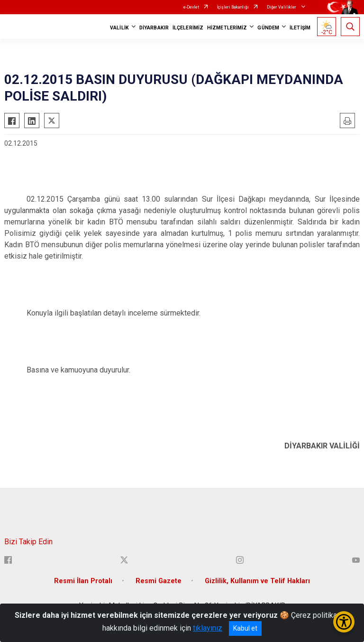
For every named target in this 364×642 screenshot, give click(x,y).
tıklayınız (208, 628)
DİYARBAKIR (154, 28)
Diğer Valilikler (282, 7)
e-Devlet (191, 7)
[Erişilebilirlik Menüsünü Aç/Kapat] (344, 622)
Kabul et (245, 628)
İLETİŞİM (300, 28)
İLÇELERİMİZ (188, 28)
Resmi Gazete (159, 581)
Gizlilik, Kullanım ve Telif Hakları (257, 581)
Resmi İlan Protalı (83, 581)
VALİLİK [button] (119, 28)
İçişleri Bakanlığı (233, 7)
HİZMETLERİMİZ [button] (227, 28)
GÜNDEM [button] (268, 28)
